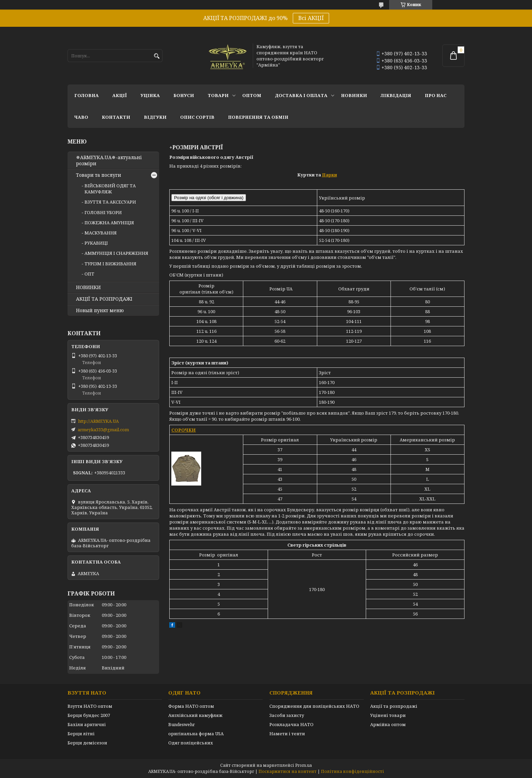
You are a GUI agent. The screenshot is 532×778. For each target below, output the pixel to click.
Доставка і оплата (301, 95)
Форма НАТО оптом (191, 706)
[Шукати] (157, 56)
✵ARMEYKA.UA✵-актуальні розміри (109, 160)
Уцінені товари (388, 715)
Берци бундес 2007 (89, 715)
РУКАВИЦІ (96, 243)
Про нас (436, 95)
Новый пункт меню (100, 310)
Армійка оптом (388, 724)
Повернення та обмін (258, 117)
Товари (218, 95)
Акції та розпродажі (394, 706)
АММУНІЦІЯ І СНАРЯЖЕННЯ (116, 253)
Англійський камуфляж (195, 715)
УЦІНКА (150, 95)
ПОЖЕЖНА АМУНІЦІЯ (109, 223)
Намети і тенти (287, 734)
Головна (87, 95)
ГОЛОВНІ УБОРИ (103, 212)
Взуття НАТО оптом (90, 706)
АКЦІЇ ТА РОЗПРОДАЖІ (104, 299)
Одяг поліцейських (191, 743)
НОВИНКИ (354, 95)
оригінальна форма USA (196, 734)
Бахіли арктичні (87, 724)
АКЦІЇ (120, 95)
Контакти (116, 117)
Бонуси (184, 95)
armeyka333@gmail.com (103, 430)
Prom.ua (303, 765)
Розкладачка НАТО (291, 724)
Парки (329, 175)
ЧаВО (81, 117)
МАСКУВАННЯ (101, 233)
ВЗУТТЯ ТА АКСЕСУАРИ (110, 202)
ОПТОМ (252, 95)
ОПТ (89, 274)
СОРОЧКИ (184, 430)
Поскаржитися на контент (288, 771)
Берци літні (81, 734)
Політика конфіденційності (353, 771)
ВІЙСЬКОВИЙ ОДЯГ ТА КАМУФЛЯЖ (110, 189)
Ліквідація (396, 95)
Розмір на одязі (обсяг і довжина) (209, 198)
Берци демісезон (87, 743)
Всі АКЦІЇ (311, 18)
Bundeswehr (182, 724)
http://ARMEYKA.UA (98, 421)
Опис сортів (197, 117)
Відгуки (155, 117)
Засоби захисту (287, 715)
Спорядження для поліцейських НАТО (314, 706)
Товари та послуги (99, 175)
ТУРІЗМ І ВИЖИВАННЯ (110, 264)
